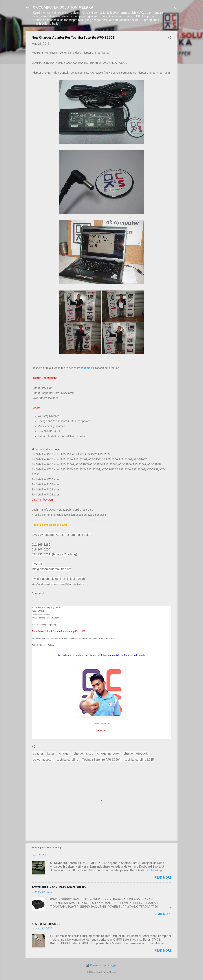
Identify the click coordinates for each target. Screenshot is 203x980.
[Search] (176, 8)
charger (64, 753)
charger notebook (136, 753)
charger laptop (83, 753)
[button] (170, 38)
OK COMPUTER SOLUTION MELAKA (63, 7)
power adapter (43, 760)
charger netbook (108, 753)
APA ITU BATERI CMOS (46, 924)
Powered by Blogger (101, 965)
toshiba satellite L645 (139, 760)
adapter (38, 753)
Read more (163, 878)
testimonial (88, 368)
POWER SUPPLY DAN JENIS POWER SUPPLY (59, 887)
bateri (51, 753)
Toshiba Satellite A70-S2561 (101, 760)
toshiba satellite (67, 760)
